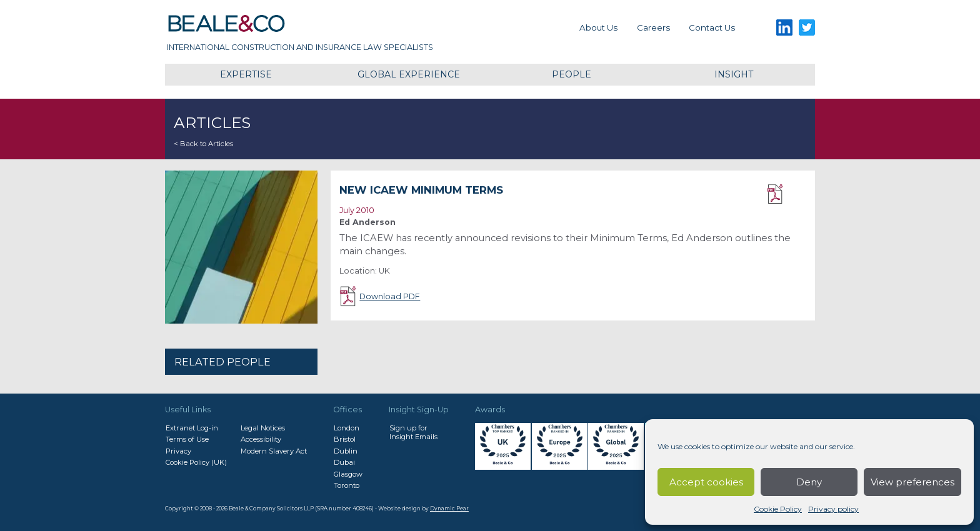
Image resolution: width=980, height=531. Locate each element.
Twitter (807, 28)
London (347, 428)
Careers (653, 27)
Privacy (178, 451)
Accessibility (261, 439)
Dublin (346, 451)
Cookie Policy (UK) (196, 462)
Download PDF (787, 194)
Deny (809, 482)
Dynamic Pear (449, 509)
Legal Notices (263, 428)
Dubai (344, 462)
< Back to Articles (203, 144)
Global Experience (409, 74)
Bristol (345, 439)
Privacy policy (833, 509)
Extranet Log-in (192, 428)
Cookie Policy (778, 509)
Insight (734, 74)
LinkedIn (784, 28)
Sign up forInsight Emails (413, 432)
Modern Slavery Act (274, 451)
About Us (598, 27)
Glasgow (348, 474)
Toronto (347, 485)
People (572, 74)
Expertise (246, 74)
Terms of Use (187, 439)
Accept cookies (706, 482)
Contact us (712, 27)
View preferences (912, 482)
